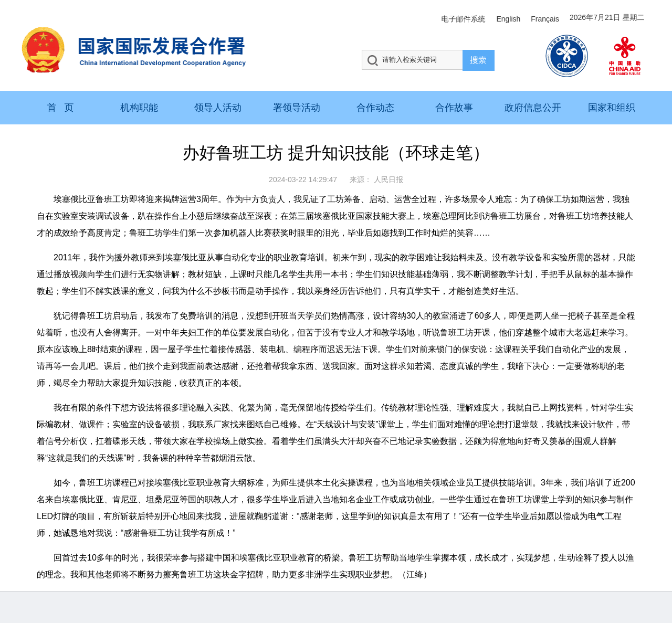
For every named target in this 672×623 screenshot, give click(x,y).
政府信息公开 (533, 108)
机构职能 (139, 108)
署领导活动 (297, 108)
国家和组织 (612, 108)
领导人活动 (218, 108)
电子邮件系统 (463, 19)
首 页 (60, 108)
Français (545, 19)
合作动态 (375, 108)
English (508, 19)
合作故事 (454, 108)
